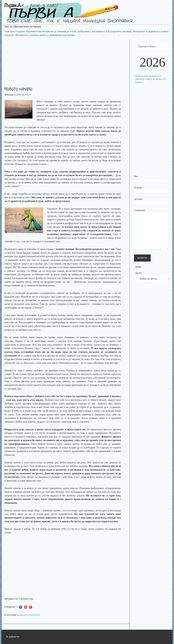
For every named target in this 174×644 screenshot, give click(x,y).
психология (34, 615)
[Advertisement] (65, 60)
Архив (139, 273)
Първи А (12, 6)
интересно (22, 615)
